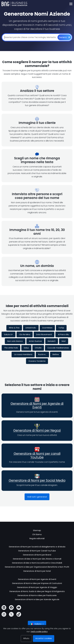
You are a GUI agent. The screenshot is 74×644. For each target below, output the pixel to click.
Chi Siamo (37, 534)
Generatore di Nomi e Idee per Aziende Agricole (37, 599)
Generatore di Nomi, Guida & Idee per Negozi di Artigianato (37, 591)
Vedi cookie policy (39, 631)
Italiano (36, 624)
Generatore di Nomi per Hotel (37, 571)
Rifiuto (26, 638)
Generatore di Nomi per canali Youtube (37, 456)
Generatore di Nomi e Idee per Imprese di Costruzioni (37, 583)
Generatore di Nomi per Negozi (37, 430)
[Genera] (64, 37)
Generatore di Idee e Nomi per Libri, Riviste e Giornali (37, 559)
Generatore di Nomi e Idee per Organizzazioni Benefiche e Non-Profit (37, 567)
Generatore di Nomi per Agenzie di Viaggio (37, 587)
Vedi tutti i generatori (37, 497)
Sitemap (37, 530)
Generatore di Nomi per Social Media (37, 480)
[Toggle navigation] (71, 4)
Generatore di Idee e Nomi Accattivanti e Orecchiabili (37, 563)
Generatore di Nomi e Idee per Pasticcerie (37, 595)
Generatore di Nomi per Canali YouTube (37, 551)
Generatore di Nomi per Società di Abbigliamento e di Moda (37, 547)
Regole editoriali (37, 538)
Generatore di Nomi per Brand (37, 555)
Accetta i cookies (44, 638)
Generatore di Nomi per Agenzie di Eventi (37, 405)
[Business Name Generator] (14, 4)
